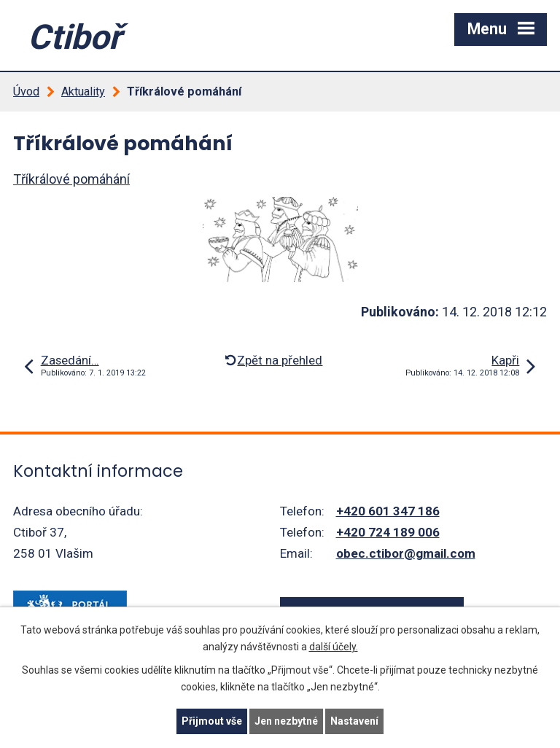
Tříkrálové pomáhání (71, 179)
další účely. (334, 647)
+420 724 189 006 (388, 532)
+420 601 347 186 (388, 511)
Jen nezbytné (286, 721)
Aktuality (83, 91)
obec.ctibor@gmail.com (406, 553)
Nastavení (354, 721)
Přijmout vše (212, 721)
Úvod (26, 91)
